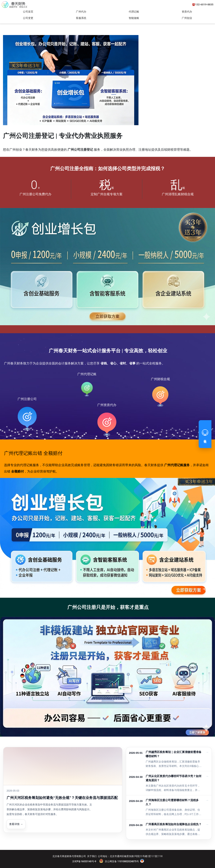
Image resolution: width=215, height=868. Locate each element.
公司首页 (28, 12)
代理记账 (134, 12)
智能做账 (134, 18)
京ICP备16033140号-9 (84, 861)
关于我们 (92, 856)
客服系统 (81, 18)
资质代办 (187, 12)
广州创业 (187, 18)
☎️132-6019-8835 (203, 4)
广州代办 (81, 12)
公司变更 (28, 18)
